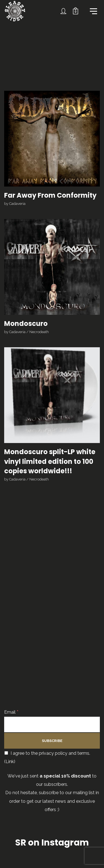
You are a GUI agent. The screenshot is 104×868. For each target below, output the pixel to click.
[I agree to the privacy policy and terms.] (6, 753)
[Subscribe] (52, 741)
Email (11, 712)
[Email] (52, 724)
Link (10, 762)
